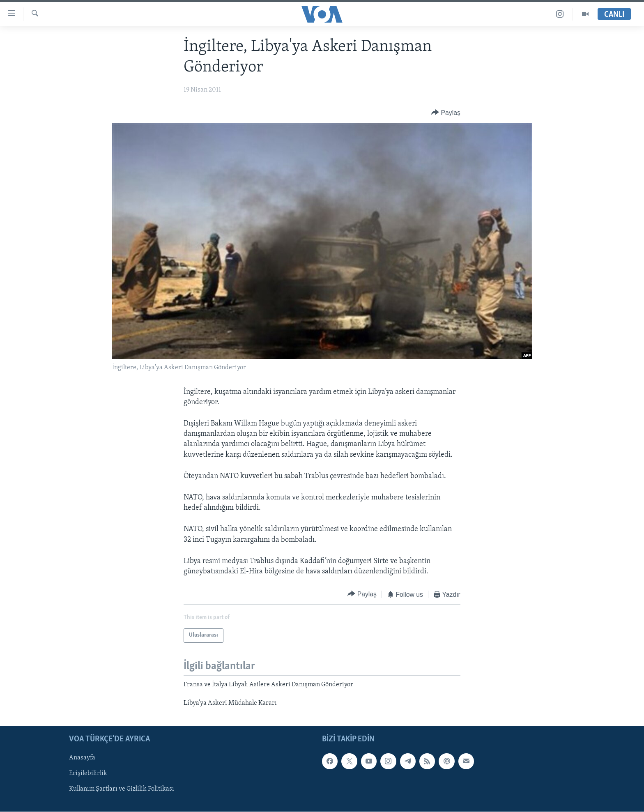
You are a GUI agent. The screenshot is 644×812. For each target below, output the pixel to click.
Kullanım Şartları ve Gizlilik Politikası (122, 789)
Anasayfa (82, 758)
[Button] (446, 113)
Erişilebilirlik (88, 774)
